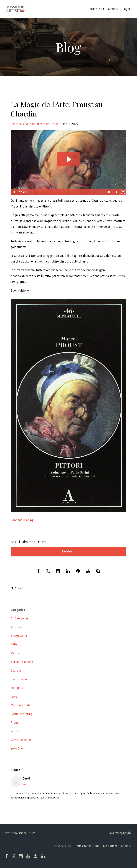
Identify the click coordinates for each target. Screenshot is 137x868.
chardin (16, 124)
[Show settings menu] (116, 192)
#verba (15, 653)
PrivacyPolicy (62, 846)
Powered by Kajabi (120, 833)
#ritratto (17, 645)
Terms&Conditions (87, 846)
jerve (25, 124)
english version (20, 679)
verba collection (21, 740)
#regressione (19, 636)
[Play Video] (14, 192)
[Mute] (109, 192)
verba (14, 731)
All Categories (20, 619)
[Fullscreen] (123, 192)
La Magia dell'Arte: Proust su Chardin (57, 109)
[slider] (65, 192)
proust (55, 124)
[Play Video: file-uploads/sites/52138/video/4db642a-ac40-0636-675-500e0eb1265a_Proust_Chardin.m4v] (69, 159)
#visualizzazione (22, 662)
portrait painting (21, 714)
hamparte (17, 688)
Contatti (113, 9)
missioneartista (40, 124)
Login (126, 9)
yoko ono (17, 749)
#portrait (17, 627)
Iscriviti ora (69, 552)
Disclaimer (110, 846)
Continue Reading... (23, 520)
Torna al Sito (96, 9)
